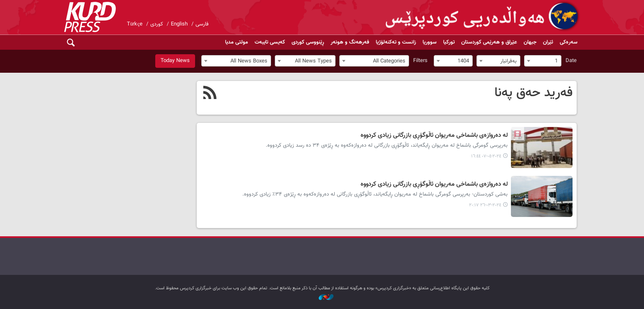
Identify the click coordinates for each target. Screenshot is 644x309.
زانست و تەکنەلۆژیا (396, 42)
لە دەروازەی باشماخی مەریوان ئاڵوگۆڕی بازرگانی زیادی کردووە (434, 136)
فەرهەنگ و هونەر (350, 42)
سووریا (430, 42)
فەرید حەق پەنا (534, 93)
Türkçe (135, 24)
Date (571, 61)
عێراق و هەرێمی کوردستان (489, 42)
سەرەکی (569, 42)
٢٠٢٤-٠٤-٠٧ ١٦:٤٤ (486, 156)
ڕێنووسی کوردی (308, 42)
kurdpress (483, 16)
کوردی (157, 24)
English (179, 24)
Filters (420, 61)
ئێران (548, 42)
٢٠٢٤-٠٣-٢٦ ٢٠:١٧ (485, 205)
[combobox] (543, 61)
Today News (175, 61)
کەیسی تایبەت (270, 42)
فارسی (202, 24)
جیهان (530, 42)
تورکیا (449, 42)
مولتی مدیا (237, 42)
